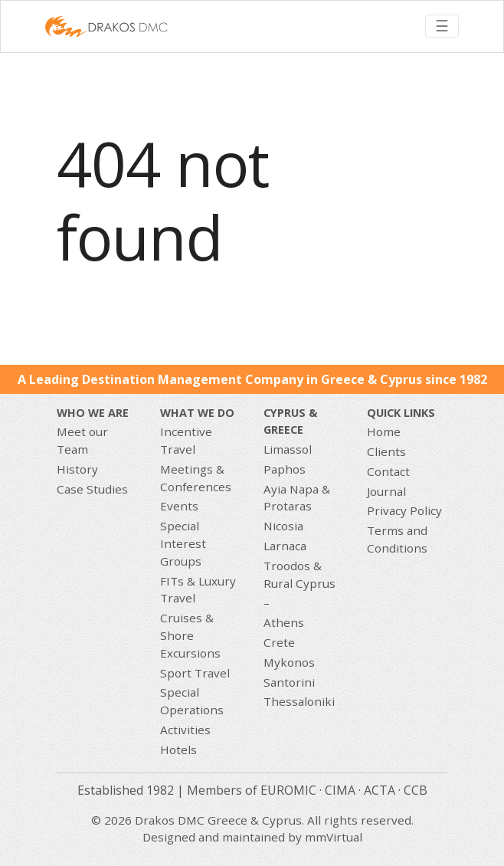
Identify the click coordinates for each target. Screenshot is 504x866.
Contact (388, 471)
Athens (284, 622)
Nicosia (283, 526)
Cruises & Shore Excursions (190, 635)
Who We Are (93, 413)
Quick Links (401, 413)
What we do (197, 413)
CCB (416, 790)
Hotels (178, 750)
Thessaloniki (299, 701)
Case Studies (92, 489)
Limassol (288, 449)
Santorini (289, 682)
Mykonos (289, 662)
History (77, 469)
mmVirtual (334, 837)
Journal (386, 491)
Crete (279, 642)
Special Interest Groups (183, 543)
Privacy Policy (404, 510)
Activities (185, 730)
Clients (386, 451)
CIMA (340, 790)
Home (384, 431)
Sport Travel (195, 673)
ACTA (380, 790)
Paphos (285, 469)
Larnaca (285, 546)
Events (179, 506)
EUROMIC (288, 790)
